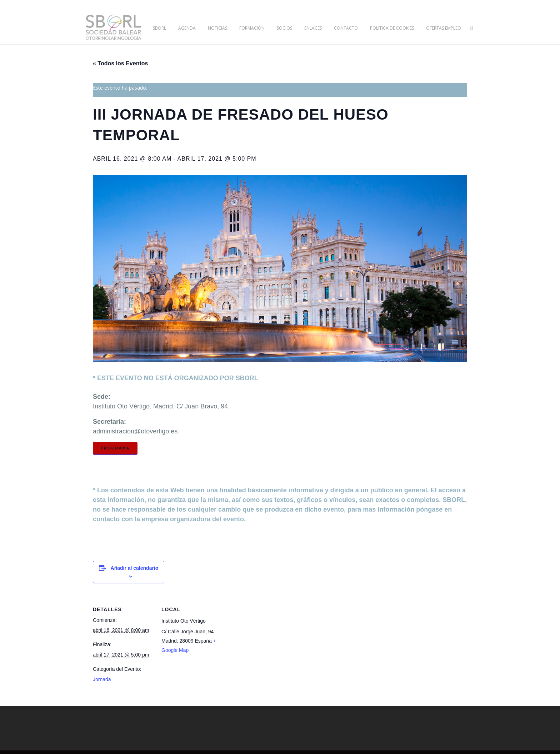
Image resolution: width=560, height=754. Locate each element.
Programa (115, 448)
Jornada (102, 679)
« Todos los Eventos (120, 63)
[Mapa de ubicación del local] (268, 644)
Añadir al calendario (135, 568)
